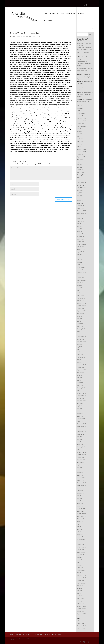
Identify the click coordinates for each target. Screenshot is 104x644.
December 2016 (81, 393)
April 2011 (80, 565)
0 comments (37, 36)
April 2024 (80, 170)
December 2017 (81, 362)
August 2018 (80, 344)
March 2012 (80, 537)
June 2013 (80, 498)
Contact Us (81, 13)
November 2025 (81, 121)
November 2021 (81, 244)
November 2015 (81, 426)
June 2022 (80, 226)
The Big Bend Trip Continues (85, 59)
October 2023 (81, 185)
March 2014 (80, 475)
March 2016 (80, 416)
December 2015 (81, 424)
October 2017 (81, 367)
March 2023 (80, 203)
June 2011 (80, 560)
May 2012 (80, 532)
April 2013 (80, 503)
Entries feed (80, 623)
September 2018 (82, 342)
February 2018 (81, 357)
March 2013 (80, 506)
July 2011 (79, 557)
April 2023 (80, 201)
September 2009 (82, 614)
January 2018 (81, 360)
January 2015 (81, 449)
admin (13, 36)
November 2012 (81, 516)
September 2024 (82, 157)
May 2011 (80, 562)
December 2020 (81, 272)
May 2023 (80, 198)
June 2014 (80, 467)
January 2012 (81, 542)
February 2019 (81, 329)
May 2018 (80, 349)
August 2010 (80, 586)
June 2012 (80, 529)
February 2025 (81, 144)
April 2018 (80, 352)
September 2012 (82, 521)
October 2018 (81, 339)
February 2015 (81, 447)
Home (45, 13)
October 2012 (81, 519)
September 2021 (82, 249)
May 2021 (80, 260)
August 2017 (80, 372)
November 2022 (81, 213)
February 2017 (81, 388)
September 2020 (82, 280)
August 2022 (80, 221)
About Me (52, 13)
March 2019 (80, 326)
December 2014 (81, 452)
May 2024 (80, 167)
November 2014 (81, 455)
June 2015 (80, 439)
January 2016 (81, 421)
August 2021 (80, 252)
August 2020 (80, 283)
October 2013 (81, 488)
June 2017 (80, 378)
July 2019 (79, 316)
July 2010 (79, 588)
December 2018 (81, 334)
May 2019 (80, 321)
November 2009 (81, 609)
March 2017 (80, 385)
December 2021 (81, 242)
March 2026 (80, 111)
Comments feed (81, 626)
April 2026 (80, 108)
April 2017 (80, 383)
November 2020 (81, 275)
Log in (79, 621)
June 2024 (80, 165)
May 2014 (80, 470)
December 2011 (81, 545)
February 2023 (81, 206)
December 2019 (81, 303)
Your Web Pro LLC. (53, 639)
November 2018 (81, 337)
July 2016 (79, 406)
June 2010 (80, 591)
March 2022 (80, 234)
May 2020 (80, 290)
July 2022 (79, 224)
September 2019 (82, 311)
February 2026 (81, 113)
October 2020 (81, 278)
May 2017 (80, 380)
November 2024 (81, 152)
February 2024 (81, 175)
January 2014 (81, 480)
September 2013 (82, 491)
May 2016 (80, 411)
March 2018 (80, 355)
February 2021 (81, 267)
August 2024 (80, 159)
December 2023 (81, 180)
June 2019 (80, 319)
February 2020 (81, 298)
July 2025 (79, 131)
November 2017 (81, 365)
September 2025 (82, 126)
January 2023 (81, 208)
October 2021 (81, 247)
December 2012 (81, 514)
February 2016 (81, 419)
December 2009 (81, 606)
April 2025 (80, 139)
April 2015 (80, 444)
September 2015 (82, 432)
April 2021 (80, 262)
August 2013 (80, 493)
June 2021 (80, 257)
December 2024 (81, 149)
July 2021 (79, 254)
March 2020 (80, 295)
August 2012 (80, 524)
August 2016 (80, 403)
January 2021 (81, 270)
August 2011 (80, 555)
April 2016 (80, 414)
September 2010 (82, 583)
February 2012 (81, 539)
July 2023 (79, 193)
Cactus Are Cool (71, 13)
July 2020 (79, 285)
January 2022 (81, 239)
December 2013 (81, 483)
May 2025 (80, 136)
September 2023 (82, 188)
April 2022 (80, 231)
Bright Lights (61, 13)
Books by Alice (48, 21)
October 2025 (81, 123)
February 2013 (81, 509)
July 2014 (79, 465)
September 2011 (82, 552)
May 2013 (80, 501)
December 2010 (81, 575)
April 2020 (80, 293)
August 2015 (80, 434)
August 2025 (80, 129)
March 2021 (80, 265)
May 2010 (80, 593)
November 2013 (81, 485)
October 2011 (81, 550)
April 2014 (80, 473)
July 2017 (79, 375)
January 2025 (81, 147)
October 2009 (81, 611)
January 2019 (81, 331)
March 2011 (80, 568)
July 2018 (79, 347)
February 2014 (81, 478)
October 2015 (81, 429)
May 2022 (80, 229)
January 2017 (81, 390)
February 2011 (81, 570)
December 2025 (81, 118)
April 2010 (80, 596)
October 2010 (81, 580)
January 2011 (81, 573)
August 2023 (80, 190)
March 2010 (80, 598)
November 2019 (81, 306)
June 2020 (80, 288)
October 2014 (81, 457)
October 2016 (81, 398)
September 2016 (82, 401)
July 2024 (79, 162)
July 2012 (79, 527)
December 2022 (81, 211)
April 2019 (80, 324)
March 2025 (80, 141)
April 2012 (80, 534)
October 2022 (81, 216)
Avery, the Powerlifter (83, 52)
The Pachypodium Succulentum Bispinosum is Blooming (85, 64)
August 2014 (80, 462)
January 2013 (81, 511)
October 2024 (81, 154)
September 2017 (82, 370)
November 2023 (81, 183)
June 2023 (80, 195)
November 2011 (81, 547)
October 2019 (81, 308)
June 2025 (80, 134)
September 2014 (82, 460)
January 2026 (81, 116)
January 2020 (81, 301)
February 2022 (81, 236)
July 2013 (79, 496)
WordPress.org (81, 628)
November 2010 (81, 578)
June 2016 (80, 408)
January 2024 (81, 177)
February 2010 (81, 601)
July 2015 (79, 437)
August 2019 (80, 313)
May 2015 (80, 442)
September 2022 (82, 218)
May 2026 (80, 105)
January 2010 (81, 604)
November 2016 (81, 396)
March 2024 (80, 172)
